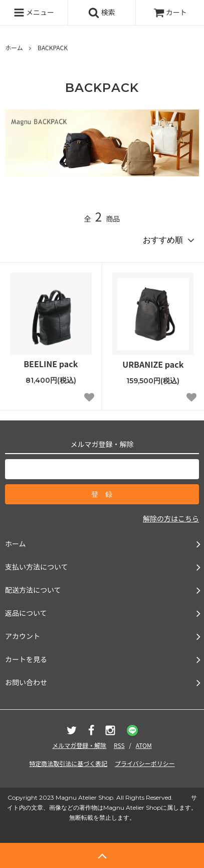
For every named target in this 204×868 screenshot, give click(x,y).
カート (170, 12)
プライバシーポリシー (145, 763)
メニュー (34, 13)
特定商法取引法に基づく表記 (68, 763)
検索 (101, 13)
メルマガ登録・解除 (79, 745)
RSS (119, 745)
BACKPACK (53, 47)
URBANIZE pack (153, 364)
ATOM (144, 745)
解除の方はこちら (171, 518)
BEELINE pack (51, 364)
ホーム (14, 47)
